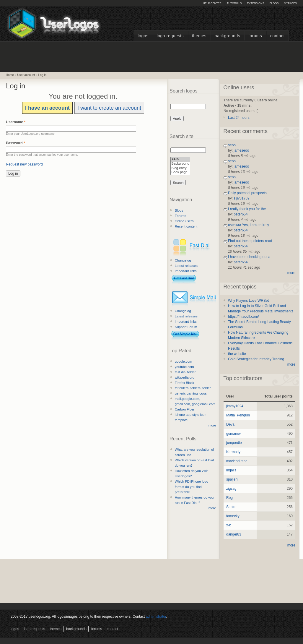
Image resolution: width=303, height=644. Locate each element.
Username (16, 122)
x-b (229, 525)
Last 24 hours (239, 118)
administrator (156, 617)
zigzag (231, 489)
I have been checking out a (249, 257)
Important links (186, 271)
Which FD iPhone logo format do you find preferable (192, 487)
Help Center (212, 3)
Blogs (274, 3)
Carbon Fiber (185, 409)
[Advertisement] (151, 56)
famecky (233, 516)
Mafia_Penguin (238, 415)
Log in (43, 75)
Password (16, 143)
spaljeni (232, 479)
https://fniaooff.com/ (243, 317)
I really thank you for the (247, 209)
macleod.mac (237, 461)
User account (26, 75)
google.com (184, 361)
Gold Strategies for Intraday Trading (256, 359)
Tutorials (234, 3)
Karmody (233, 452)
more (212, 425)
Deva (230, 424)
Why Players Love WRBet (248, 301)
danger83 (234, 534)
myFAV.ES (290, 3)
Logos (143, 36)
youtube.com (184, 367)
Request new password (24, 164)
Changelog (183, 260)
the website (237, 354)
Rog (229, 498)
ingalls (231, 470)
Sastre (231, 507)
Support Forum (186, 327)
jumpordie (234, 443)
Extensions (255, 3)
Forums (255, 36)
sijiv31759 (241, 198)
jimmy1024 (235, 406)
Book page (180, 172)
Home (10, 75)
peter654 (241, 214)
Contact (277, 36)
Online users (184, 221)
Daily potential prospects (247, 193)
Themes (199, 36)
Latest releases (186, 266)
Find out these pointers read (250, 241)
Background (180, 164)
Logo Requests (170, 36)
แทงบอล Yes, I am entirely (249, 225)
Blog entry (180, 168)
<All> (180, 159)
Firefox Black (185, 383)
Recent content (186, 226)
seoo (232, 145)
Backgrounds (228, 36)
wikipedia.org (185, 377)
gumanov (233, 434)
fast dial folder (185, 372)
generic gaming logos (191, 393)
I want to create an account (109, 108)
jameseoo (241, 150)
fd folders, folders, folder (193, 388)
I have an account (47, 108)
